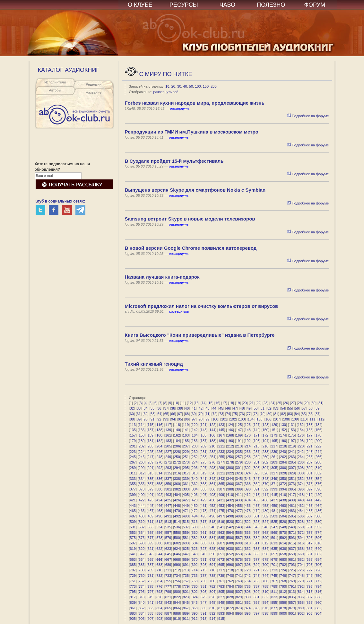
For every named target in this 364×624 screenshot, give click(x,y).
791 (292, 586)
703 (292, 565)
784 (230, 586)
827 (221, 597)
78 (256, 414)
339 (186, 479)
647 (186, 554)
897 (256, 613)
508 (318, 516)
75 (235, 414)
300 (230, 468)
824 (195, 597)
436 (265, 500)
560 (195, 533)
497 (221, 516)
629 (221, 549)
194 (265, 441)
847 (204, 602)
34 (145, 408)
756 (177, 581)
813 (292, 592)
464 (318, 506)
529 (309, 522)
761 (221, 581)
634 (265, 549)
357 (151, 484)
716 (212, 570)
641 (133, 554)
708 (142, 570)
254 (212, 457)
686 (142, 565)
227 (168, 452)
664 (142, 559)
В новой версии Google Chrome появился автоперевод (191, 248)
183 (168, 441)
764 (247, 581)
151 (274, 430)
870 (212, 608)
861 (133, 608)
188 (212, 441)
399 (133, 495)
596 (318, 538)
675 (239, 559)
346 (247, 479)
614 (283, 543)
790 (283, 586)
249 (168, 457)
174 (283, 435)
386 (212, 489)
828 (230, 597)
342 (212, 479)
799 (168, 592)
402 (159, 495)
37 (166, 408)
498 (230, 516)
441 (309, 500)
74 (228, 414)
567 (256, 533)
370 (265, 484)
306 (283, 468)
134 (318, 425)
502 (265, 516)
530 (318, 522)
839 (133, 602)
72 (214, 414)
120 (195, 425)
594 (301, 538)
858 (301, 602)
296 (195, 468)
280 (247, 462)
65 (166, 414)
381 (168, 489)
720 (247, 570)
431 (221, 500)
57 (304, 408)
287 (309, 462)
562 (212, 533)
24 (272, 403)
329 (292, 473)
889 (186, 613)
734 (177, 576)
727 (309, 570)
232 (212, 452)
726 (301, 570)
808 (247, 592)
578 (159, 538)
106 (268, 419)
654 (247, 554)
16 (217, 403)
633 (256, 549)
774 (142, 586)
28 (300, 403)
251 (186, 457)
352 (301, 479)
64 (159, 414)
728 (318, 570)
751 (133, 581)
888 (177, 613)
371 (274, 484)
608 (230, 543)
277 (221, 462)
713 (186, 570)
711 (168, 570)
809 (256, 592)
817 (133, 597)
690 (177, 565)
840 (142, 602)
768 (283, 581)
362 (195, 484)
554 (142, 533)
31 (320, 403)
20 (173, 86)
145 (221, 430)
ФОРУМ (315, 5)
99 (207, 419)
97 (194, 419)
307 (292, 468)
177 (309, 435)
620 (142, 549)
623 (168, 549)
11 (183, 403)
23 (265, 403)
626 (195, 549)
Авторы (55, 90)
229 (186, 452)
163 (186, 435)
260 (265, 457)
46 (228, 408)
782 (212, 586)
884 (142, 613)
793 (309, 586)
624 (177, 549)
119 (186, 425)
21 (252, 403)
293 (168, 468)
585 (221, 538)
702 (283, 565)
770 (301, 581)
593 (292, 538)
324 (247, 473)
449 (186, 506)
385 (204, 489)
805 (221, 592)
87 (317, 414)
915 (221, 619)
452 (212, 506)
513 (168, 522)
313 (151, 473)
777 (168, 586)
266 (318, 457)
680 (283, 559)
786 (247, 586)
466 (142, 511)
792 (301, 586)
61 (139, 414)
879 (292, 608)
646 (177, 554)
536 (177, 527)
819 (151, 597)
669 (186, 559)
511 (151, 522)
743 (256, 576)
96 (187, 419)
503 (274, 516)
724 (283, 570)
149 (256, 430)
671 (204, 559)
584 (212, 538)
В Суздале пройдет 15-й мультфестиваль (174, 161)
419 (309, 495)
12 (190, 403)
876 (265, 608)
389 (239, 489)
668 (177, 559)
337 (168, 479)
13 (197, 403)
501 (256, 516)
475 (221, 511)
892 (212, 613)
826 (212, 597)
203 (151, 446)
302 (247, 468)
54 (283, 408)
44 (214, 408)
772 (318, 581)
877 (274, 608)
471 (186, 511)
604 (195, 543)
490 (159, 516)
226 (159, 452)
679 (274, 559)
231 (204, 452)
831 (256, 597)
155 (309, 430)
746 (283, 576)
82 (283, 414)
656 (265, 554)
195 (274, 441)
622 (159, 549)
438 (283, 500)
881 (309, 608)
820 (159, 597)
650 (212, 554)
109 (295, 419)
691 (186, 565)
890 (195, 613)
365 (221, 484)
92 (159, 419)
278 (230, 462)
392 (265, 489)
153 (292, 430)
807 (239, 592)
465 (133, 511)
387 (221, 489)
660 (301, 554)
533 (151, 527)
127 (256, 425)
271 (168, 462)
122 (212, 425)
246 (142, 457)
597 (133, 543)
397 (309, 489)
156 (318, 430)
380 (159, 489)
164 (195, 435)
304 (265, 468)
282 (265, 462)
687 (151, 565)
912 (195, 619)
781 (204, 586)
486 (318, 511)
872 (230, 608)
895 (239, 613)
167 (221, 435)
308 (301, 468)
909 (168, 619)
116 (159, 425)
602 (177, 543)
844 (177, 602)
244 (318, 452)
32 (132, 408)
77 (249, 414)
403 (168, 495)
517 (204, 522)
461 (292, 506)
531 (133, 527)
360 (177, 484)
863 (151, 608)
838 (318, 597)
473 (204, 511)
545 (256, 527)
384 (195, 489)
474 (212, 511)
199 (309, 441)
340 (195, 479)
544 (247, 527)
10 (167, 86)
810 (265, 592)
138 (159, 430)
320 (212, 473)
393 (274, 489)
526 (283, 522)
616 (301, 543)
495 (204, 516)
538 (195, 527)
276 (212, 462)
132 (301, 425)
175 (292, 435)
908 (159, 619)
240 (283, 452)
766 (265, 581)
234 (230, 452)
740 (230, 576)
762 (230, 581)
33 (139, 408)
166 (212, 435)
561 (204, 533)
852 (247, 602)
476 (230, 511)
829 (239, 597)
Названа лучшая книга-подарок (162, 277)
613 (274, 543)
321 (221, 473)
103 (242, 419)
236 (247, 452)
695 (221, 565)
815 (309, 592)
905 (133, 619)
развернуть (180, 108)
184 (177, 441)
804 (212, 592)
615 (292, 543)
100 (198, 86)
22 (258, 403)
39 (180, 408)
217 (274, 446)
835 (292, 597)
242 (301, 452)
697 (239, 565)
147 (239, 430)
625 (186, 549)
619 (133, 549)
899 (274, 613)
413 (256, 495)
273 (186, 462)
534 (159, 527)
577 (151, 538)
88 (132, 419)
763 (239, 581)
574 (318, 533)
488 (142, 516)
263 (292, 457)
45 (221, 408)
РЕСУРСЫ (184, 5)
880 (301, 608)
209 (204, 446)
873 (239, 608)
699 (256, 565)
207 (186, 446)
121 (204, 425)
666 (159, 559)
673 (221, 559)
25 (279, 403)
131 (292, 425)
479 (256, 511)
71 (207, 414)
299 (221, 468)
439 (292, 500)
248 (159, 457)
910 (177, 619)
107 (277, 419)
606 (212, 543)
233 (221, 452)
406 (195, 495)
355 (133, 484)
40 (185, 86)
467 (151, 511)
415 (274, 495)
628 (212, 549)
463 (309, 506)
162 (177, 435)
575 (133, 538)
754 (159, 581)
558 (177, 533)
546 (265, 527)
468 (159, 511)
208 (195, 446)
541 (221, 527)
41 (194, 408)
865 (168, 608)
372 (283, 484)
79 (263, 414)
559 (186, 533)
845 (186, 602)
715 (204, 570)
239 (274, 452)
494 (195, 516)
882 (318, 608)
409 (221, 495)
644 (159, 554)
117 (168, 425)
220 (301, 446)
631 (239, 549)
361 (186, 484)
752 (142, 581)
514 (177, 522)
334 (142, 479)
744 (265, 576)
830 (247, 597)
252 (195, 457)
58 (311, 408)
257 (239, 457)
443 (133, 506)
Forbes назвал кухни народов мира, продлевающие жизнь (195, 103)
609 (239, 543)
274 (195, 462)
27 (293, 403)
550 (301, 527)
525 (274, 522)
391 (256, 489)
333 (133, 479)
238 (265, 452)
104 (251, 419)
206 (177, 446)
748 (301, 576)
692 (195, 565)
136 (142, 430)
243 (309, 452)
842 (159, 602)
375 (309, 484)
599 (151, 543)
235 (239, 452)
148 (247, 430)
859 (309, 602)
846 (195, 602)
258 (247, 457)
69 (194, 414)
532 (142, 527)
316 (177, 473)
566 (247, 533)
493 (186, 516)
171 (256, 435)
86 (311, 414)
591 (274, 538)
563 (221, 533)
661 (309, 554)
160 (159, 435)
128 (265, 425)
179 (133, 441)
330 (301, 473)
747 (292, 576)
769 (292, 581)
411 (239, 495)
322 (230, 473)
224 (142, 452)
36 (159, 408)
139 (168, 430)
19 (238, 403)
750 (318, 576)
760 (212, 581)
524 (265, 522)
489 (151, 516)
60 (132, 414)
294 (177, 468)
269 (151, 462)
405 (186, 495)
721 (256, 570)
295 (186, 468)
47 (235, 408)
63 (152, 414)
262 (283, 457)
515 (186, 522)
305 (274, 468)
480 (265, 511)
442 (318, 500)
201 (133, 446)
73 (221, 414)
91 (152, 419)
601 (168, 543)
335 (151, 479)
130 (283, 425)
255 (221, 457)
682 (301, 559)
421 (133, 500)
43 (207, 408)
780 (195, 586)
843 (168, 602)
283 (274, 462)
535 (168, 527)
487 (133, 516)
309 (309, 468)
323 (239, 473)
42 (201, 408)
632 (247, 549)
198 (301, 441)
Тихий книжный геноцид (154, 364)
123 (221, 425)
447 (168, 506)
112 (321, 419)
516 (195, 522)
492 (177, 516)
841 (151, 602)
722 (265, 570)
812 (283, 592)
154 (301, 430)
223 (133, 452)
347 (256, 479)
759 (204, 581)
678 (265, 559)
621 (151, 549)
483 (292, 511)
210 (212, 446)
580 (177, 538)
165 (204, 435)
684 (318, 559)
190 (230, 441)
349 (274, 479)
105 (259, 419)
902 (301, 613)
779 (186, 586)
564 (230, 533)
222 (318, 446)
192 (247, 441)
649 (204, 554)
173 (274, 435)
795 (133, 592)
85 (304, 414)
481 (274, 511)
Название (94, 92)
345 (239, 479)
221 (309, 446)
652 (230, 554)
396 (301, 489)
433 (239, 500)
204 (159, 446)
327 (274, 473)
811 (274, 592)
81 (276, 414)
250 (177, 457)
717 (221, 570)
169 (239, 435)
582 (195, 538)
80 (269, 414)
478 (247, 511)
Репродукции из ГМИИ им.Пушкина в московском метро (192, 132)
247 (151, 457)
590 (265, 538)
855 (274, 602)
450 (195, 506)
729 (133, 576)
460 (283, 506)
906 (142, 619)
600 (159, 543)
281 (256, 462)
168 (230, 435)
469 (168, 511)
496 (212, 516)
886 (159, 613)
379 (151, 489)
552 (318, 527)
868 (195, 608)
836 (301, 597)
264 (301, 457)
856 (283, 602)
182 (159, 441)
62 (145, 414)
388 (230, 489)
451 (204, 506)
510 (142, 522)
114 (142, 425)
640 (318, 549)
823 (186, 597)
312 (142, 473)
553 (133, 533)
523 (256, 522)
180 (142, 441)
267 (133, 462)
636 (283, 549)
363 (204, 484)
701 (274, 565)
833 (274, 597)
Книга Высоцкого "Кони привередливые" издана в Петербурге (200, 335)
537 (186, 527)
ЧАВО (227, 5)
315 (168, 473)
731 (151, 576)
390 (247, 489)
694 (212, 565)
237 (256, 452)
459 (274, 506)
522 (247, 522)
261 (274, 457)
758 (195, 581)
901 (292, 613)
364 (212, 484)
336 (159, 479)
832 (265, 597)
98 (201, 419)
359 (168, 484)
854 (265, 602)
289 (133, 468)
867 (186, 608)
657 (274, 554)
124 (230, 425)
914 (212, 619)
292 (159, 468)
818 (142, 597)
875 (256, 608)
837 (309, 597)
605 (204, 543)
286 (301, 462)
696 (230, 565)
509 (133, 522)
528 (301, 522)
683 (309, 559)
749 (309, 576)
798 (159, 592)
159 (151, 435)
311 (133, 473)
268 (142, 462)
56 (297, 408)
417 (292, 495)
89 (139, 419)
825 (204, 597)
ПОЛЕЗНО (271, 5)
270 (159, 462)
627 (204, 549)
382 (177, 489)
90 (145, 419)
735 (186, 576)
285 (292, 462)
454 (230, 506)
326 (265, 473)
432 (230, 500)
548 (283, 527)
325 (256, 473)
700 (265, 565)
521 (239, 522)
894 (230, 613)
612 (265, 543)
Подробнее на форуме (308, 116)
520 (230, 522)
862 (142, 608)
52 (269, 408)
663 (133, 559)
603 (186, 543)
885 (151, 613)
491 (168, 516)
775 (151, 586)
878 (283, 608)
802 (195, 592)
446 (159, 506)
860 (318, 602)
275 (204, 462)
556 (159, 533)
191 (239, 441)
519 (221, 522)
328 (283, 473)
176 (301, 435)
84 (297, 414)
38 (173, 408)
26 (286, 403)
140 (177, 430)
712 (177, 570)
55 (290, 408)
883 (133, 613)
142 (195, 430)
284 (283, 462)
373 (292, 484)
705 (309, 565)
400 (142, 495)
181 (151, 441)
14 (204, 403)
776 (159, 586)
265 (309, 457)
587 (239, 538)
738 (212, 576)
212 (230, 446)
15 (210, 403)
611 (256, 543)
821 (168, 597)
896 (247, 613)
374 (301, 484)
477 (239, 511)
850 (230, 602)
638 (301, 549)
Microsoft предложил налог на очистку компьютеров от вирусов (202, 306)
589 (256, 538)
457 (256, 506)
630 (230, 549)
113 (133, 425)
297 (204, 468)
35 (152, 408)
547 (274, 527)
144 (212, 430)
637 (292, 549)
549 (292, 527)
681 (292, 559)
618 (318, 543)
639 (309, 549)
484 (301, 511)
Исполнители (55, 82)
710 (159, 570)
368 (247, 484)
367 (239, 484)
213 (239, 446)
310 (318, 468)
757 (186, 581)
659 (292, 554)
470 (177, 511)
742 (247, 576)
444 (142, 506)
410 (230, 495)
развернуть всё (166, 92)
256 (230, 457)
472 (195, 511)
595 (309, 538)
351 (292, 479)
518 (212, 522)
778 (177, 586)
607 (221, 543)
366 (230, 484)
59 (317, 408)
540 (212, 527)
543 (239, 527)
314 (159, 473)
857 (292, 602)
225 (151, 452)
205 (168, 446)
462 (301, 506)
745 (274, 576)
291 (151, 468)
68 (187, 414)
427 (186, 500)
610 (247, 543)
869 (204, 608)
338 (177, 479)
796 (142, 592)
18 (231, 403)
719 (239, 570)
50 (191, 86)
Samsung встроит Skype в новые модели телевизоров (190, 219)
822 (177, 597)
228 (177, 452)
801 (186, 592)
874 (247, 608)
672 (212, 559)
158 (142, 435)
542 (230, 527)
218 (283, 446)
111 (312, 419)
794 (318, 586)
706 (318, 565)
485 (309, 511)
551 (309, 527)
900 (283, 613)
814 (301, 592)
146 (230, 430)
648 (195, 554)
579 (168, 538)
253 (204, 457)
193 (256, 441)
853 (256, 602)
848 (212, 602)
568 (265, 533)
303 (256, 468)
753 (151, 581)
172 (265, 435)
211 (221, 446)
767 (274, 581)
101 (224, 419)
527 (292, 522)
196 (283, 441)
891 (204, 613)
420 (318, 495)
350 (283, 479)
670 (195, 559)
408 (212, 495)
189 (221, 441)
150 (206, 86)
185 (186, 441)
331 (309, 473)
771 (309, 581)
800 (177, 592)
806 (230, 592)
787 (256, 586)
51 (263, 408)
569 (274, 533)
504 (283, 516)
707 (133, 570)
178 (318, 435)
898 (265, 613)
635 (274, 549)
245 (133, 457)
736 (195, 576)
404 (177, 495)
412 (247, 495)
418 (301, 495)
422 (142, 500)
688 (159, 565)
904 (318, 613)
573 (309, 533)
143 (204, 430)
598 (142, 543)
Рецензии (94, 84)
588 (247, 538)
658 (283, 554)
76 (242, 414)
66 (173, 414)
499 (239, 516)
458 (265, 506)
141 (186, 430)
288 (318, 462)
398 (318, 489)
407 (204, 495)
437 (274, 500)
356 (142, 484)
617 (309, 543)
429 (204, 500)
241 (292, 452)
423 (151, 500)
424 (159, 500)
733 (168, 576)
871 (221, 608)
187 (204, 441)
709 (151, 570)
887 (168, 613)
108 (286, 419)
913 (204, 619)
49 (249, 408)
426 (177, 500)
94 (173, 419)
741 (239, 576)
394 (283, 489)
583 (204, 538)
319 (204, 473)
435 (256, 500)
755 (168, 581)
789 (274, 586)
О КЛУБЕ (140, 5)
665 (151, 559)
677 (256, 559)
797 (151, 592)
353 (309, 479)
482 (283, 511)
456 (247, 506)
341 (204, 479)
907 (151, 619)
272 (177, 462)
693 (204, 565)
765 (256, 581)
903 (309, 613)
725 (292, 570)
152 (283, 430)
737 (204, 576)
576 (142, 538)
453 (221, 506)
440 (301, 500)
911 (186, 619)
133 (309, 425)
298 (212, 468)
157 (133, 435)
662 (318, 554)
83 (290, 414)
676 (247, 559)
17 (224, 403)
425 (168, 500)
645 (168, 554)
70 (201, 414)
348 (265, 479)
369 (256, 484)
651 (221, 554)
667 (168, 559)
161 (168, 435)
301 (239, 468)
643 (151, 554)
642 (142, 554)
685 (133, 565)
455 (239, 506)
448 (177, 506)
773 (133, 586)
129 (274, 425)
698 (247, 565)
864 (159, 608)
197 (292, 441)
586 (230, 538)
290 (142, 468)
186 (195, 441)
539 (204, 527)
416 (283, 495)
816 (318, 592)
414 (265, 495)
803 (204, 592)
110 (304, 419)
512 (159, 522)
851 (239, 602)
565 (239, 533)
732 (159, 576)
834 (283, 597)
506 (301, 516)
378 (142, 489)
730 (142, 576)
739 (221, 576)
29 (307, 403)
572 (301, 533)
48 (242, 408)
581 (186, 538)
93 (166, 419)
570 (283, 533)
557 (168, 533)
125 (239, 425)
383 (186, 489)
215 (256, 446)
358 (159, 484)
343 (221, 479)
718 (230, 570)
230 (195, 452)
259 (256, 457)
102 (233, 419)
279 (239, 462)
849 (221, 602)
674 (230, 559)
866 (177, 608)
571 (292, 533)
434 (247, 500)
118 (177, 425)
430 (212, 500)
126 (247, 425)
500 (247, 516)
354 (318, 479)
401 (151, 495)
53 (276, 408)
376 (318, 484)
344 (230, 479)
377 (133, 489)
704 (301, 565)
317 (186, 473)
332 (318, 473)
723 (274, 570)
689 (168, 565)
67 (180, 414)
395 (292, 489)
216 (265, 446)
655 (256, 554)
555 (151, 533)
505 (292, 516)
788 (265, 586)
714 (195, 570)
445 (151, 506)
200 (213, 86)
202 (142, 446)
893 (221, 613)
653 (239, 554)
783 (221, 586)
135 (133, 430)
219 (292, 446)
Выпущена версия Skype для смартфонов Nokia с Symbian (195, 190)
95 (180, 419)
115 (151, 425)
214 (247, 446)
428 (195, 500)
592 (283, 538)
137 (151, 430)
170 (247, 435)
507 (309, 516)
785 (239, 586)
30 (179, 86)
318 (195, 473)
